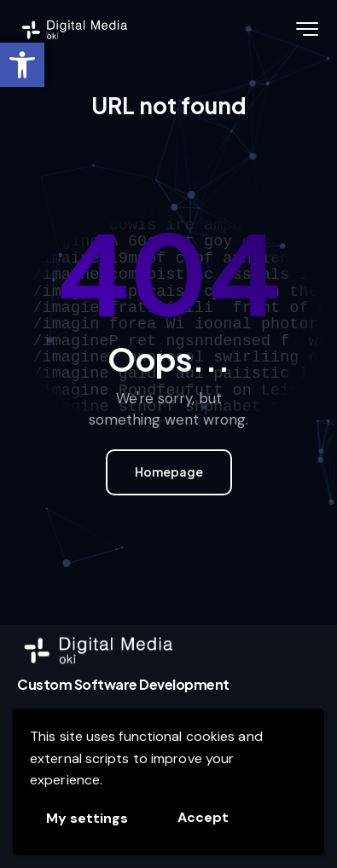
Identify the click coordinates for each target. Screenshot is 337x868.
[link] (22, 65)
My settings (87, 818)
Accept (203, 817)
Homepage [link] (169, 472)
